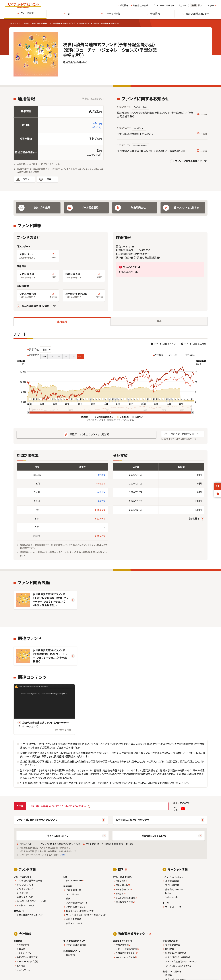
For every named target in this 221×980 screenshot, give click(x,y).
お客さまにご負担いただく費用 (133, 820)
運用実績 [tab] (62, 322)
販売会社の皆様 (141, 6)
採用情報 (124, 6)
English (211, 6)
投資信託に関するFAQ (154, 836)
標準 (194, 6)
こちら (62, 855)
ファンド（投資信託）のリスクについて (37, 820)
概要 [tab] (159, 321)
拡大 (200, 6)
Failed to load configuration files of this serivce (33, 687)
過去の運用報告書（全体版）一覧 (39, 306)
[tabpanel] (110, 446)
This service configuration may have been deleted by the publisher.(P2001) (44, 694)
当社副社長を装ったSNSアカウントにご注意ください (58, 806)
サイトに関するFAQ (58, 836)
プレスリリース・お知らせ (164, 6)
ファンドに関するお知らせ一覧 (191, 161)
